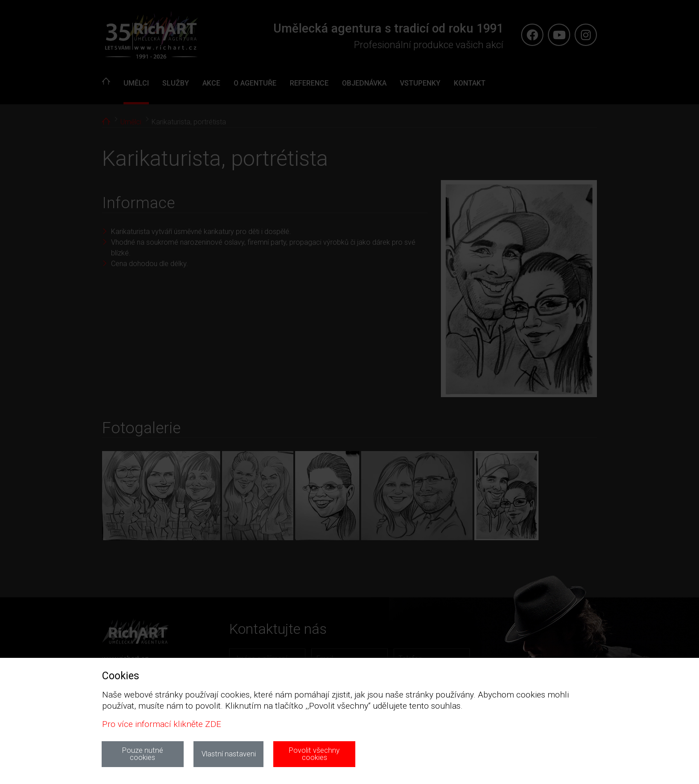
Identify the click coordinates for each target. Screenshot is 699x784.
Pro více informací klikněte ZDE (162, 724)
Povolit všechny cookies (314, 754)
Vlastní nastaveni (229, 754)
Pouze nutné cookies (143, 754)
